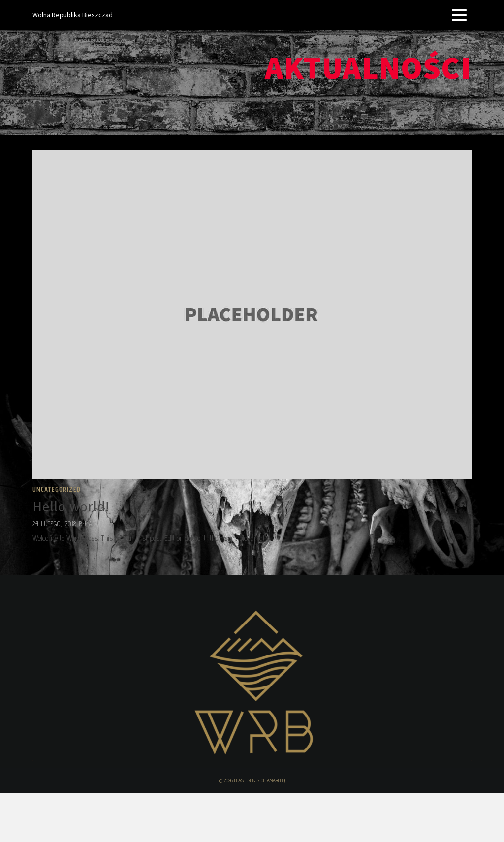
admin (97, 524)
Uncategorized (57, 489)
